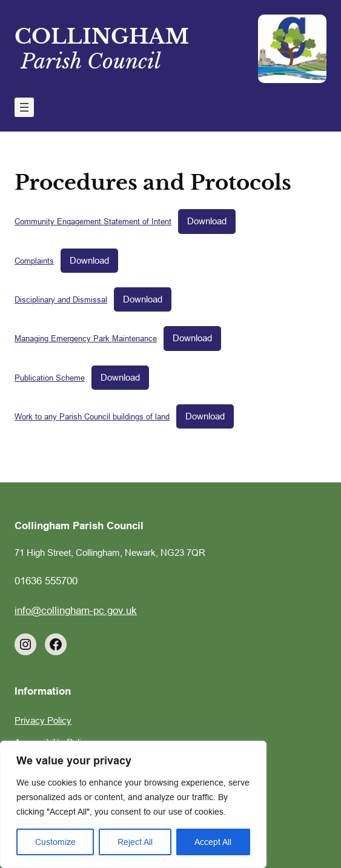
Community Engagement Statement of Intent (93, 221)
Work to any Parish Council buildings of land (92, 416)
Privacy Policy (43, 720)
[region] (133, 804)
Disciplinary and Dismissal (61, 299)
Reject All (135, 842)
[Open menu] (24, 107)
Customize (55, 842)
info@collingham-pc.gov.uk (76, 611)
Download (207, 221)
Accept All (213, 842)
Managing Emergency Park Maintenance (86, 338)
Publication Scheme (50, 378)
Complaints (34, 261)
